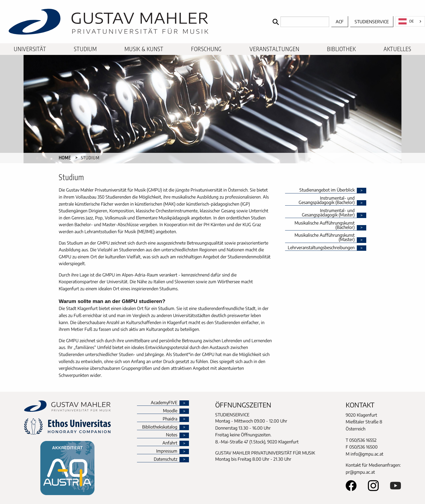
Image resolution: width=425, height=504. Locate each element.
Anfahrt (170, 443)
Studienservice (372, 22)
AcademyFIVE (164, 403)
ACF (340, 22)
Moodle (170, 411)
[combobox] (410, 21)
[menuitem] (30, 49)
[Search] (300, 22)
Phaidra (170, 419)
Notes (172, 435)
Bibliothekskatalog (160, 427)
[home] (135, 22)
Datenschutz (166, 459)
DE (406, 21)
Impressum (167, 451)
